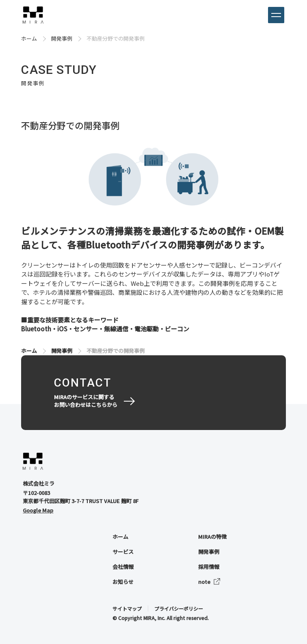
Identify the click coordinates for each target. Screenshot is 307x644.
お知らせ (123, 582)
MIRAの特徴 (212, 537)
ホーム (29, 38)
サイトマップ (127, 608)
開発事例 (62, 38)
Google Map (38, 510)
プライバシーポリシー (179, 608)
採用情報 (209, 567)
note (204, 582)
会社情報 (123, 567)
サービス (123, 552)
